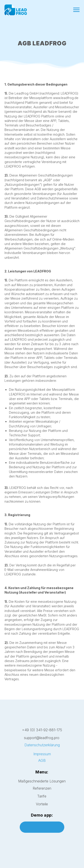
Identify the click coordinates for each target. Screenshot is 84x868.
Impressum (42, 754)
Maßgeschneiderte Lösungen (42, 781)
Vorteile (42, 804)
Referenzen (42, 788)
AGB (42, 761)
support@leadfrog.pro (42, 738)
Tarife (42, 796)
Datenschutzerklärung (42, 745)
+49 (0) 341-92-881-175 (42, 730)
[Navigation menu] (76, 10)
